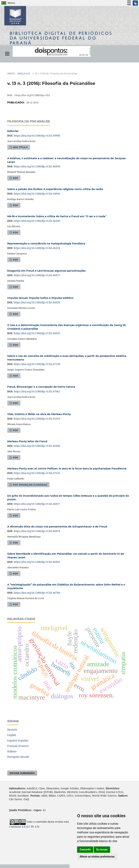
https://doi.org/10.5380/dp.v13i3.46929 (37, 302)
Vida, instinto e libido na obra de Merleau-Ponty (39, 414)
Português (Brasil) (18, 757)
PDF (15, 178)
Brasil (8, 3)
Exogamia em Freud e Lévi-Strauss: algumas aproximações (46, 271)
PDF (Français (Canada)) (30, 485)
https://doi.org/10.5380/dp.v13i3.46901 (37, 562)
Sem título (20, 147)
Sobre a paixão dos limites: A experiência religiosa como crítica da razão (55, 189)
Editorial (13, 131)
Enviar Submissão (22, 773)
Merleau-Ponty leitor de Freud (27, 441)
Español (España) (18, 740)
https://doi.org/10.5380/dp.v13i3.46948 (37, 446)
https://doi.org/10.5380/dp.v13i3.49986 (37, 136)
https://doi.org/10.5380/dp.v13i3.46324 (37, 248)
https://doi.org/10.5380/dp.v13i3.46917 (37, 504)
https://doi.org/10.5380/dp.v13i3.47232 (37, 473)
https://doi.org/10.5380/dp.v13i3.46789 (37, 593)
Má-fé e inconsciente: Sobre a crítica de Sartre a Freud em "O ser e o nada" (57, 216)
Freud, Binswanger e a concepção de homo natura (41, 387)
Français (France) (18, 746)
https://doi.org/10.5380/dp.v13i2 (32, 95)
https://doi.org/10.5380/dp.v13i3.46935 (37, 333)
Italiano (12, 751)
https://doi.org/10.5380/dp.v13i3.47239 (37, 364)
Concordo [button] (85, 850)
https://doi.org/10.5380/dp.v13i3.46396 (37, 221)
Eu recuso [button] (102, 850)
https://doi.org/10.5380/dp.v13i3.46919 (37, 531)
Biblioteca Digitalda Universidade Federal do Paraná (61, 38)
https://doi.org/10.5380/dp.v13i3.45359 (37, 419)
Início (11, 73)
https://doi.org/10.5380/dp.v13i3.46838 (37, 166)
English (12, 735)
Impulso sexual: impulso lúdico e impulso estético (40, 298)
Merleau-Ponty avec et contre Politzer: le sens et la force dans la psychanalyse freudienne (67, 469)
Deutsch (12, 730)
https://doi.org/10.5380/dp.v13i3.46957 (37, 275)
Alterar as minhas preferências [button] (97, 857)
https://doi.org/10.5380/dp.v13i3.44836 (37, 194)
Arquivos (24, 73)
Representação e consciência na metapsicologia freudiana (46, 244)
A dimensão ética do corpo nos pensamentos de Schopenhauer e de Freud (57, 527)
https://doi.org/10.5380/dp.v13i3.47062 (37, 391)
